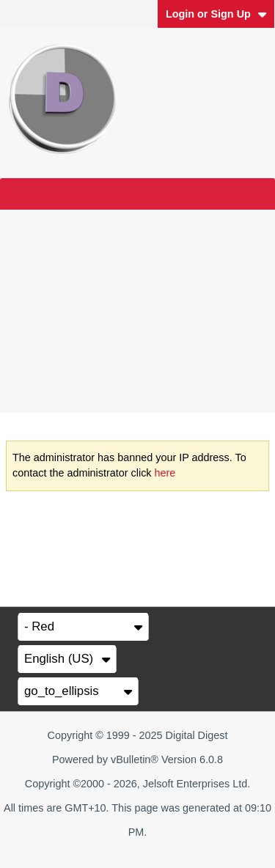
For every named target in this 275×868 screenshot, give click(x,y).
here (165, 473)
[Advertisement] (137, 311)
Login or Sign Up (216, 14)
